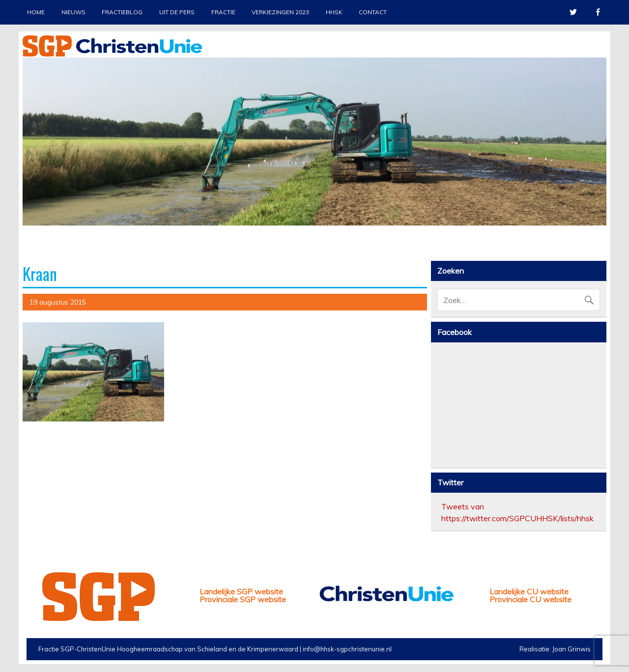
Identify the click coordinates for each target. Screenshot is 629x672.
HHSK (334, 12)
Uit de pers (177, 12)
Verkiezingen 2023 (280, 12)
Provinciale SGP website (243, 599)
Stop (595, 74)
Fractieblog (122, 12)
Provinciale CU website (530, 599)
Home (36, 12)
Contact (373, 12)
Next (599, 162)
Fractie (223, 12)
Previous (30, 162)
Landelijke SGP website (241, 591)
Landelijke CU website (529, 591)
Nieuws (73, 12)
